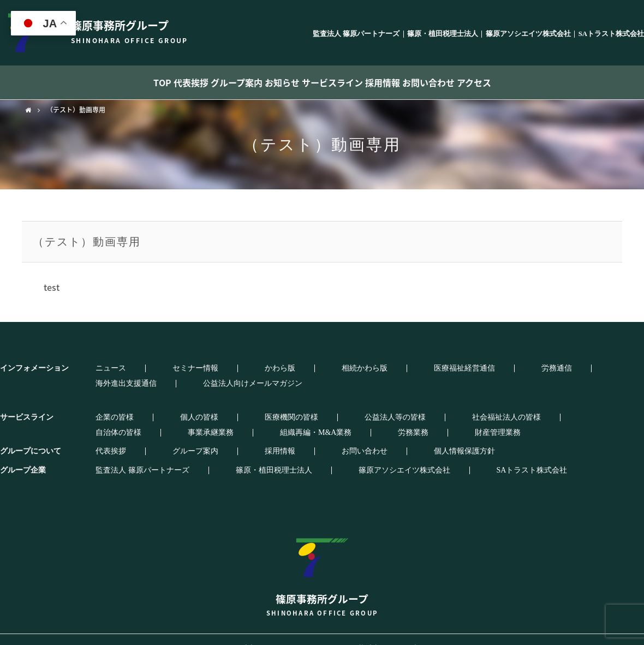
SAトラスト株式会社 (611, 34)
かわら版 (200, 368)
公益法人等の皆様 (284, 402)
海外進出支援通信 (446, 368)
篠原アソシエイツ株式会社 (528, 34)
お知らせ (275, 82)
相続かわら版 (254, 368)
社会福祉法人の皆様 (365, 402)
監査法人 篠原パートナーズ (356, 34)
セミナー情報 (146, 368)
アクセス (538, 82)
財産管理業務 (146, 417)
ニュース (92, 368)
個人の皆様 (150, 402)
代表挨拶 (148, 82)
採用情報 (410, 82)
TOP (99, 82)
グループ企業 (23, 455)
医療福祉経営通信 (323, 368)
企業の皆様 (96, 402)
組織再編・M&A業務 (574, 402)
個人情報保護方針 (323, 436)
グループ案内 (211, 82)
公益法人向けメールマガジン (542, 368)
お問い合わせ (474, 82)
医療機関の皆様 (211, 402)
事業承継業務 (500, 402)
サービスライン (343, 82)
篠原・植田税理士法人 (443, 34)
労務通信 (385, 368)
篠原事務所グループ (322, 556)
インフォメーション (34, 368)
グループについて (31, 436)
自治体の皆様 (438, 402)
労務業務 (92, 417)
